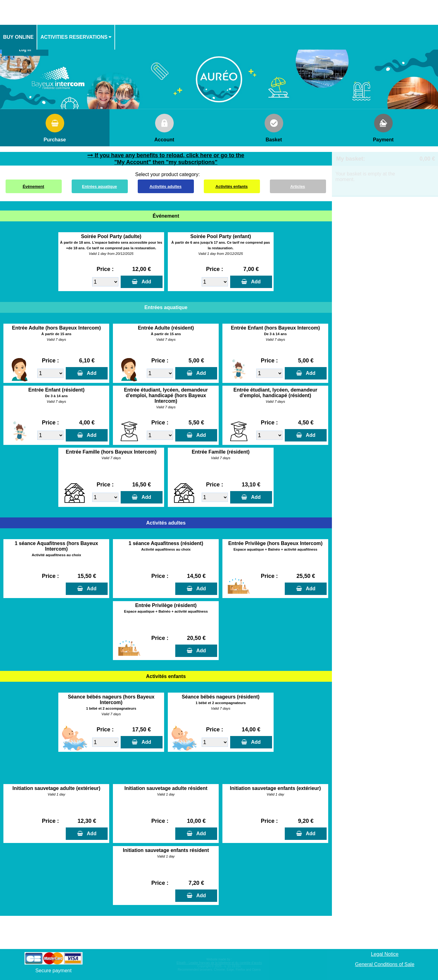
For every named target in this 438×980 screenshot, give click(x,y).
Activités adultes (165, 186)
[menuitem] (19, 37)
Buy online (18, 37)
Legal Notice (385, 954)
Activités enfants (232, 186)
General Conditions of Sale (385, 964)
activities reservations (74, 37)
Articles (298, 186)
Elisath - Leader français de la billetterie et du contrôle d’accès (219, 963)
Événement (33, 186)
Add (145, 282)
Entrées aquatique (99, 186)
